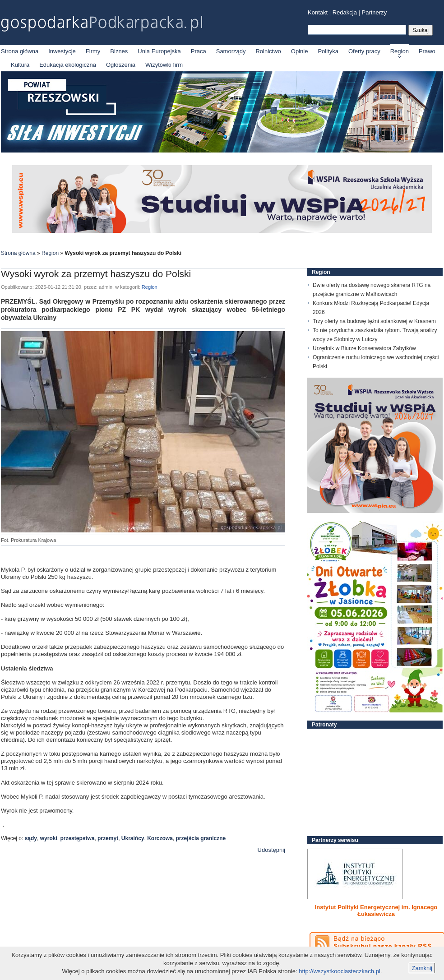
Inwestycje (62, 51)
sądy (31, 838)
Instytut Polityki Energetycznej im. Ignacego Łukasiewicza (376, 911)
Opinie (300, 51)
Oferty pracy (364, 51)
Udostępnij (271, 850)
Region (400, 51)
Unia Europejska (159, 51)
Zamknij (422, 968)
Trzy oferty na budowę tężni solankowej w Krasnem (374, 321)
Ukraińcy (133, 838)
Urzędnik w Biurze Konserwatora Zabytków (364, 348)
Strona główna (20, 51)
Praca (199, 51)
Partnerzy (375, 12)
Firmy (93, 51)
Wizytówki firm (164, 65)
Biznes (119, 51)
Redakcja (345, 12)
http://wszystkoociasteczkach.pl (340, 971)
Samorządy (231, 51)
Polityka (328, 51)
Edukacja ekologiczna (68, 65)
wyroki (49, 838)
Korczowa (160, 838)
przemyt (108, 838)
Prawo (427, 51)
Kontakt (318, 12)
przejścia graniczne (201, 838)
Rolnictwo (268, 51)
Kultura (20, 65)
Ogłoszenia (121, 65)
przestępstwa (77, 838)
